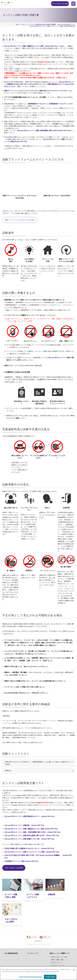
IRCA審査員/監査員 (11, 930)
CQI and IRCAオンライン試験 (37, 949)
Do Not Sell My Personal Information (31, 977)
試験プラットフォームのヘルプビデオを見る (21, 220)
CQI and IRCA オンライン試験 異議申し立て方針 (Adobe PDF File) (29, 839)
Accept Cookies (50, 977)
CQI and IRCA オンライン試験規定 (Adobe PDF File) (24, 825)
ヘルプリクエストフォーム (63, 146)
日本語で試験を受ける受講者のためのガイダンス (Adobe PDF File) (29, 848)
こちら (39, 64)
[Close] (74, 970)
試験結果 (46, 893)
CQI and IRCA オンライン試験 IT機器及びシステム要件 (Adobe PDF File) (31, 829)
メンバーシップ (32, 930)
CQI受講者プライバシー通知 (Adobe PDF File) (21, 861)
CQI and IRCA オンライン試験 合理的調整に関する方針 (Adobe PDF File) (44, 131)
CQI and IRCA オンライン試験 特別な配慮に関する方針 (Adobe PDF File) (32, 835)
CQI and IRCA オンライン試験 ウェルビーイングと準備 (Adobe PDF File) (32, 852)
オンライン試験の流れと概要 (10, 895)
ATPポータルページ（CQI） (60, 933)
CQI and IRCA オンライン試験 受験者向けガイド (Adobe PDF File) (29, 816)
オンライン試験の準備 (35, 959)
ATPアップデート (57, 939)
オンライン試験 (56, 944)
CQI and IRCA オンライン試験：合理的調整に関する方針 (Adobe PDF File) (32, 832)
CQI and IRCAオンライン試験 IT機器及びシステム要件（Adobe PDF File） (31, 46)
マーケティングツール (58, 942)
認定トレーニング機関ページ (60, 930)
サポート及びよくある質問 (60, 4)
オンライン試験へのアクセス (29, 895)
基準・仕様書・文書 (57, 936)
